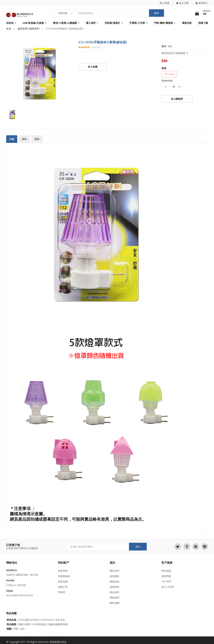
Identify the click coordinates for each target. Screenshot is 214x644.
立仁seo (72, 642)
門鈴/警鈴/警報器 (163, 23)
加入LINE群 (168, 587)
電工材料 (91, 23)
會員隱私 (115, 576)
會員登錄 (63, 571)
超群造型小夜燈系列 (29, 29)
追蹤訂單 (63, 587)
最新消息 (187, 23)
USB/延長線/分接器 (33, 23)
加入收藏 (93, 67)
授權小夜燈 (24, 624)
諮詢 (37, 139)
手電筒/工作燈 (137, 23)
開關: (9, 629)
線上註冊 (182, 3)
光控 (22, 629)
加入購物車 (177, 99)
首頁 (9, 29)
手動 (16, 629)
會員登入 (202, 3)
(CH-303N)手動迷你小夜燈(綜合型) (65, 29)
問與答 (62, 592)
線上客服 (165, 3)
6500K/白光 (47, 620)
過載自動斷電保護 (58, 624)
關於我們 (115, 571)
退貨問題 (115, 587)
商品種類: (12, 624)
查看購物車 (64, 576)
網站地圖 (115, 603)
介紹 (12, 139)
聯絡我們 (115, 598)
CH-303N (169, 74)
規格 (24, 139)
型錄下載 (203, 23)
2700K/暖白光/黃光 (28, 620)
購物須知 (115, 581)
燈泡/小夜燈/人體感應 (65, 23)
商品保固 (115, 592)
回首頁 (10, 23)
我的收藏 (63, 581)
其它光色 (60, 620)
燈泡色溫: (12, 620)
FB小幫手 (167, 581)
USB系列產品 (39, 624)
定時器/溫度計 (112, 23)
